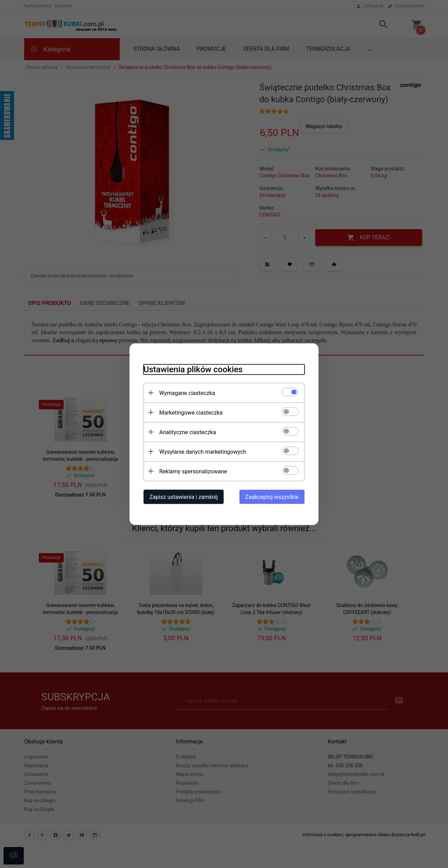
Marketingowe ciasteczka (191, 412)
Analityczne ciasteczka (188, 432)
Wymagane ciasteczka (187, 393)
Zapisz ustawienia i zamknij (184, 497)
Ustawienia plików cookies (193, 369)
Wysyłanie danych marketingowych (203, 451)
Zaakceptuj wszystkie (272, 497)
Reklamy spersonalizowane (193, 471)
